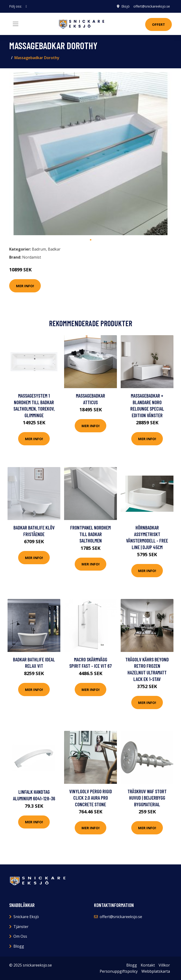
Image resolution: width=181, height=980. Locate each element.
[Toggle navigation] (16, 24)
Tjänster (21, 927)
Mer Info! (25, 286)
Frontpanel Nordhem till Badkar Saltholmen (90, 534)
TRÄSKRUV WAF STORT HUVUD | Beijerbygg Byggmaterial (147, 798)
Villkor (164, 965)
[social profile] (26, 6)
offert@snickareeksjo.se (152, 6)
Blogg (19, 946)
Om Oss (20, 936)
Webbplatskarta (156, 971)
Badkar (54, 249)
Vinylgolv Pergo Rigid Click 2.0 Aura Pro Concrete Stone (91, 798)
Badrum (39, 249)
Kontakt (148, 965)
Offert (158, 24)
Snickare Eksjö (26, 917)
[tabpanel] (90, 154)
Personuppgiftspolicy (119, 971)
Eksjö (125, 6)
